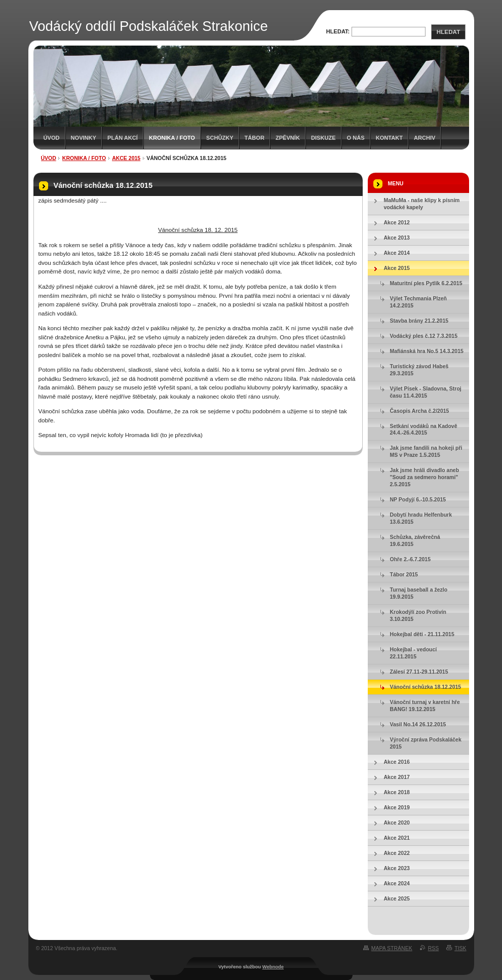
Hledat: (338, 31)
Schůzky (220, 138)
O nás (356, 138)
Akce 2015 (126, 158)
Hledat (448, 32)
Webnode (273, 967)
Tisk (460, 948)
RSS (434, 948)
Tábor (255, 138)
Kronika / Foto (172, 138)
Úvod (52, 138)
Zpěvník (288, 138)
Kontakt (389, 138)
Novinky (84, 138)
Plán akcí (123, 138)
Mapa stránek (392, 948)
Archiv (424, 138)
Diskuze (323, 138)
